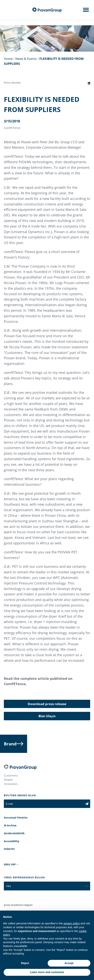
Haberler (9, 849)
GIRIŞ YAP (10, 864)
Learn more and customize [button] (47, 972)
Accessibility (12, 841)
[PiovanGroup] (47, 10)
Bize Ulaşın (47, 716)
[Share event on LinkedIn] (89, 83)
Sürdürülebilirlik (14, 833)
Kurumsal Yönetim (16, 818)
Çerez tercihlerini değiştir (18, 905)
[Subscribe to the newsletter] (87, 804)
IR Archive (10, 825)
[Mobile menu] (86, 11)
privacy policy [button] (72, 923)
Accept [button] (69, 963)
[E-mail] (44, 804)
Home (8, 59)
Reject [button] (25, 963)
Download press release (47, 704)
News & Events (26, 59)
